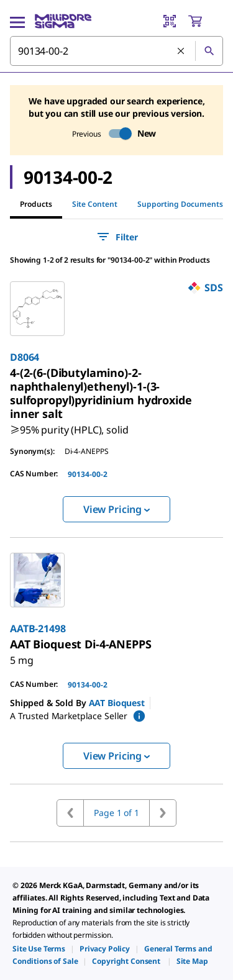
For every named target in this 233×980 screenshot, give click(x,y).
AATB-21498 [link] (38, 628)
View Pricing (116, 509)
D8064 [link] (25, 357)
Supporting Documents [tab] (180, 204)
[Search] (209, 51)
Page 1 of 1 (116, 813)
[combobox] (116, 51)
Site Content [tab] (95, 204)
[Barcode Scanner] (170, 21)
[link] (101, 393)
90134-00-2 (88, 474)
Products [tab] (36, 204)
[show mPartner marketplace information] (139, 716)
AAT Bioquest (117, 703)
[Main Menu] (17, 21)
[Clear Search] (181, 52)
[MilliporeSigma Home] (63, 21)
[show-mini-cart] (205, 21)
